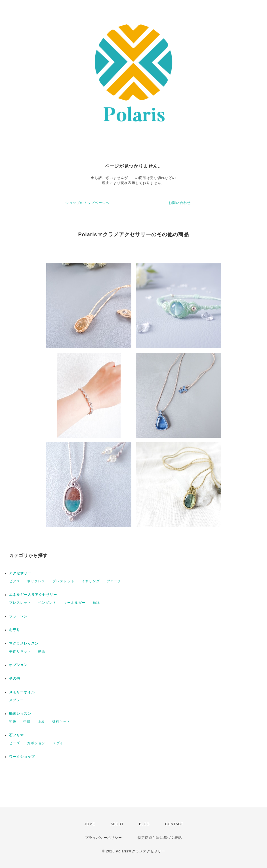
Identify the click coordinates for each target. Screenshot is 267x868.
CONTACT (174, 824)
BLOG (144, 824)
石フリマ (16, 735)
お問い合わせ (180, 203)
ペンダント (47, 603)
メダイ (58, 743)
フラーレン (18, 616)
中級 (27, 722)
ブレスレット (64, 581)
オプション (18, 665)
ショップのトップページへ (87, 203)
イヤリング (91, 581)
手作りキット (20, 651)
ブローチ (114, 581)
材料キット (61, 722)
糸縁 (96, 603)
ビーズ (15, 743)
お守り (15, 630)
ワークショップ (22, 757)
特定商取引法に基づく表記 (160, 838)
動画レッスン (20, 714)
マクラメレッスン (24, 643)
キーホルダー (75, 603)
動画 (42, 651)
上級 (41, 722)
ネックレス (36, 581)
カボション (36, 743)
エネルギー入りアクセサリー (33, 595)
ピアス (15, 581)
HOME (89, 824)
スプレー (16, 700)
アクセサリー (20, 573)
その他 (15, 679)
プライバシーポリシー (104, 838)
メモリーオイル (22, 692)
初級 (13, 722)
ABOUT (117, 824)
